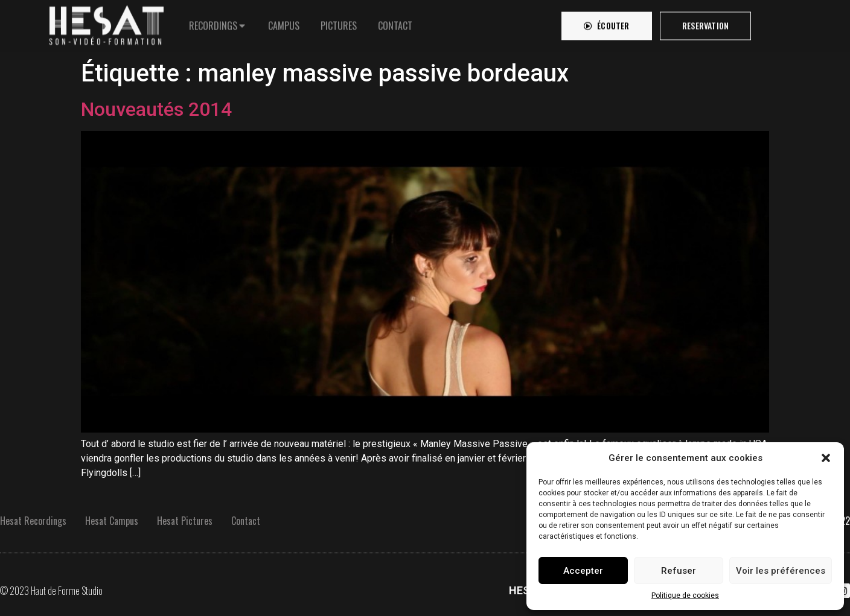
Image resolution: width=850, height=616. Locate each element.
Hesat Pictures (185, 521)
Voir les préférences (781, 571)
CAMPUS (284, 22)
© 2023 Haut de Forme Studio (51, 591)
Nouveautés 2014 (156, 109)
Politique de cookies (685, 595)
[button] (826, 458)
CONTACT (395, 22)
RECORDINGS (213, 22)
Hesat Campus (112, 521)
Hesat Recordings (33, 521)
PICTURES (339, 22)
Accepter (583, 571)
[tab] (218, 22)
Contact (246, 521)
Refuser (679, 571)
